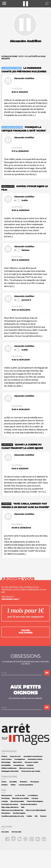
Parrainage (5, 798)
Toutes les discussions (29, 804)
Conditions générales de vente (13, 816)
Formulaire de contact (10, 804)
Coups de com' (15, 756)
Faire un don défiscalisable (36, 810)
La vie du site (20, 795)
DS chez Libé (16, 832)
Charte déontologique (35, 801)
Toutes (4, 782)
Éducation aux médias (21, 798)
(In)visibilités (6, 765)
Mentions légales (19, 813)
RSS (36, 816)
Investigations (20, 759)
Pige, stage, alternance (10, 807)
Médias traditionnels (9, 768)
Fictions (4, 756)
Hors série (5, 832)
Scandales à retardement (33, 756)
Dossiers (4, 785)
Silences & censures (27, 768)
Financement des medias (31, 771)
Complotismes (19, 765)
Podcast (43, 816)
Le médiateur (33, 795)
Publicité (30, 765)
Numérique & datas (35, 759)
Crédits (29, 816)
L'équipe (5, 801)
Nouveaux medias (31, 762)
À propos (35, 798)
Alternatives (17, 762)
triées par (23, 58)
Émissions (24, 782)
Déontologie (6, 762)
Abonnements (7, 795)
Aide (23, 807)
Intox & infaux (7, 759)
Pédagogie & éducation (10, 771)
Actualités (13, 782)
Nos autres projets (17, 801)
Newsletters (6, 813)
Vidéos (13, 785)
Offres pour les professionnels (12, 810)
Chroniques (35, 782)
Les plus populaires (26, 785)
